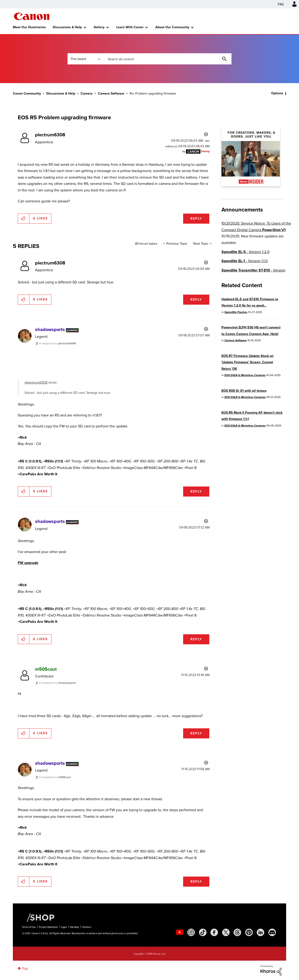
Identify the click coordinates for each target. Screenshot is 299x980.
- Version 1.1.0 (245, 261)
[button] (24, 219)
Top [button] (25, 968)
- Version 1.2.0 (246, 252)
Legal (64, 927)
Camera (87, 93)
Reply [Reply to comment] (196, 300)
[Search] (167, 59)
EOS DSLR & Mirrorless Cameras (245, 375)
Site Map (74, 927)
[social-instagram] (191, 932)
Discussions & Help (67, 27)
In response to (57, 343)
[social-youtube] (180, 932)
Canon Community (32, 16)
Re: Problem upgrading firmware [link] (153, 93)
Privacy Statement (48, 927)
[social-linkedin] (260, 932)
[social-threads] (237, 932)
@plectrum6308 (36, 382)
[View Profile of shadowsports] (50, 329)
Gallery (99, 27)
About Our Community (172, 27)
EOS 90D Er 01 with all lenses (244, 391)
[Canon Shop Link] (38, 917)
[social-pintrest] (249, 932)
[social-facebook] (214, 932)
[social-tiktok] (203, 932)
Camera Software (111, 93)
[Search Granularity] (85, 59)
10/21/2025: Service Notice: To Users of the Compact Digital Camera (256, 226)
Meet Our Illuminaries (29, 27)
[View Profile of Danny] (205, 151)
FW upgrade (28, 563)
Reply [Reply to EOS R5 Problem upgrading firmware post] (196, 219)
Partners (87, 927)
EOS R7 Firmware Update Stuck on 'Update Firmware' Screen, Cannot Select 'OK (247, 362)
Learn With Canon (130, 27)
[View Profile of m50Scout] (46, 669)
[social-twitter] (226, 932)
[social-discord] (272, 932)
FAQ (281, 4)
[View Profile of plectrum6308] (50, 135)
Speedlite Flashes (236, 312)
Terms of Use (29, 927)
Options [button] (277, 93)
